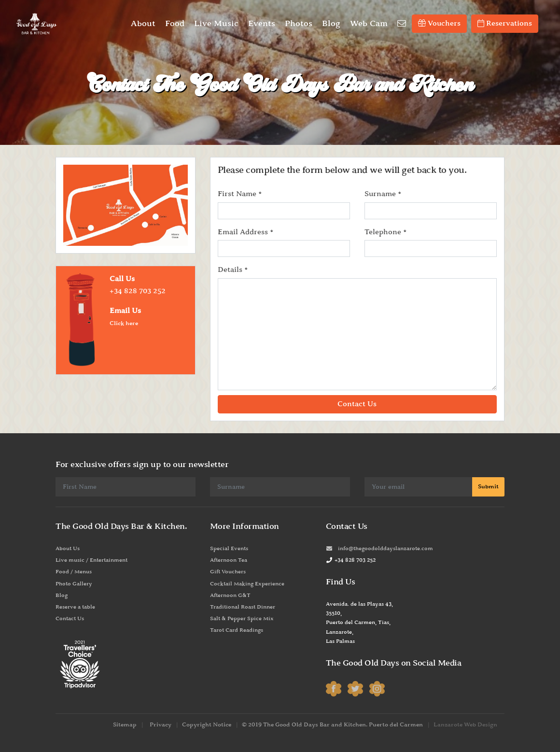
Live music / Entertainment (91, 560)
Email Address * (245, 232)
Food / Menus (74, 572)
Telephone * (385, 232)
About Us (68, 549)
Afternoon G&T (230, 596)
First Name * (240, 194)
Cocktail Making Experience (247, 584)
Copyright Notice (207, 725)
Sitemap (125, 725)
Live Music (216, 24)
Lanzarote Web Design (465, 725)
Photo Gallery (74, 584)
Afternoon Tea (229, 560)
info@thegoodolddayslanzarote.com (379, 549)
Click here (124, 324)
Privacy (161, 725)
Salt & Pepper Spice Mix (242, 619)
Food (175, 24)
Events (262, 24)
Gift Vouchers (228, 572)
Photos (299, 24)
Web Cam (369, 24)
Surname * (383, 194)
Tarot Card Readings (237, 630)
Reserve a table (75, 607)
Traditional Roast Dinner (243, 607)
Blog (331, 24)
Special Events (229, 549)
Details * (233, 270)
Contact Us (70, 619)
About (143, 24)
